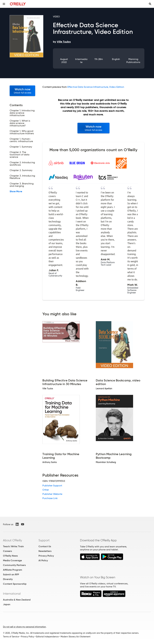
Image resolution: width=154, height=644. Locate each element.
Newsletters (45, 551)
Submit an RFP (11, 574)
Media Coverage (12, 560)
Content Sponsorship (15, 584)
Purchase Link (50, 498)
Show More (16, 191)
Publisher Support (52, 486)
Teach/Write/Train (13, 546)
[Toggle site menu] (4, 4)
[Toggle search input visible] (150, 4)
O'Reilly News (10, 556)
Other (46, 490)
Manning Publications (133, 61)
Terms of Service (11, 637)
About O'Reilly (12, 540)
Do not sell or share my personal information (24, 627)
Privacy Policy (46, 556)
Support (44, 540)
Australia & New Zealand (17, 600)
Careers (7, 551)
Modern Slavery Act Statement (75, 637)
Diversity (8, 579)
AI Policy (43, 560)
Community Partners (14, 565)
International (12, 594)
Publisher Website (52, 494)
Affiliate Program (13, 570)
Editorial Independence (47, 637)
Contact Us (45, 546)
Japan (7, 604)
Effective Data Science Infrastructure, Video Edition (96, 87)
